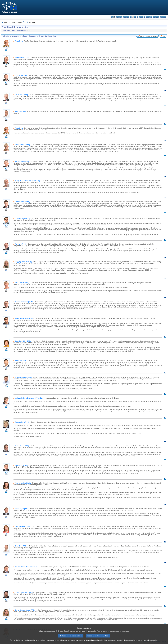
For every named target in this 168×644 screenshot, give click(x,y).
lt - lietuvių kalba (142, 17)
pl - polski (151, 17)
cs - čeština (117, 17)
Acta (164, 36)
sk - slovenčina (158, 17)
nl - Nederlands (149, 17)
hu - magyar (144, 17)
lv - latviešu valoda (140, 17)
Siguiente (20, 22)
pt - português (154, 17)
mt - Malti (147, 17)
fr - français (131, 17)
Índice (5, 22)
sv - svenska (165, 17)
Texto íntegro (32, 22)
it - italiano (138, 17)
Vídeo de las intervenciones (149, 36)
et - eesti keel (124, 17)
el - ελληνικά (126, 17)
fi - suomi (163, 17)
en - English (128, 17)
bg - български (112, 17)
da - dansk (119, 17)
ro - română (156, 17)
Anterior (13, 22)
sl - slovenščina (161, 17)
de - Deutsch (121, 17)
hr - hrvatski (135, 17)
